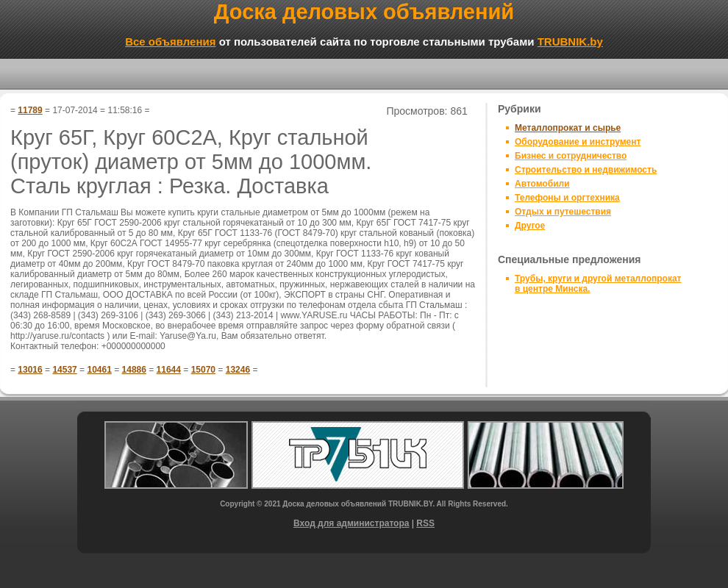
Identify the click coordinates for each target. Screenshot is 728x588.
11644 (169, 370)
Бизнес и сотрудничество (571, 156)
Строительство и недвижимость (586, 170)
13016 (30, 370)
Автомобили (542, 184)
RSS (425, 523)
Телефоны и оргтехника (567, 198)
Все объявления (170, 42)
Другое (530, 226)
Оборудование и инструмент (578, 142)
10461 (99, 370)
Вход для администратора (351, 523)
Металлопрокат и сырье (568, 128)
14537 (64, 370)
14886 (134, 370)
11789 (30, 110)
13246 (238, 370)
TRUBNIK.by (570, 42)
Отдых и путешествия (563, 212)
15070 (203, 370)
